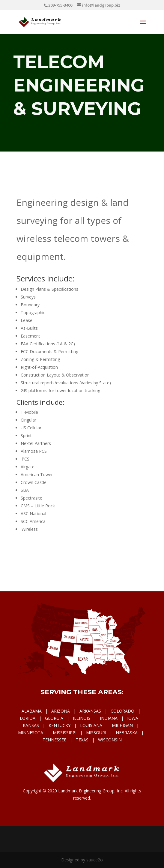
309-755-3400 (60, 5)
